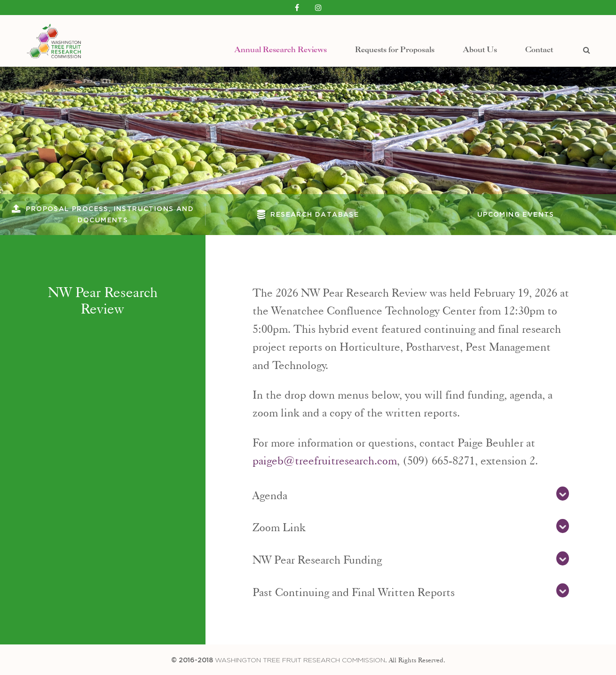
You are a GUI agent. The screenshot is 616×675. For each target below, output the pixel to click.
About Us (480, 44)
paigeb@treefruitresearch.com (325, 459)
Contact (539, 44)
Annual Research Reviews (280, 44)
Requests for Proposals (395, 44)
